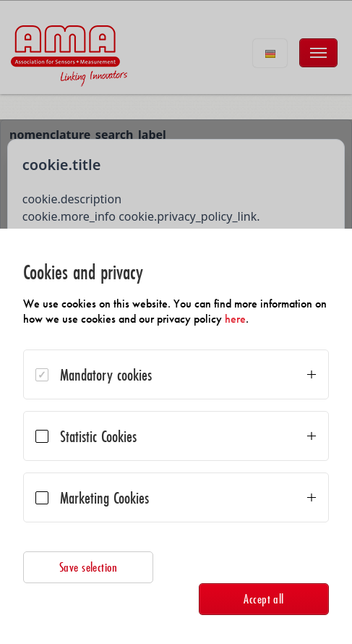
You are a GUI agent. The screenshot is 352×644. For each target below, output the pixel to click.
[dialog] (176, 436)
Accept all (264, 599)
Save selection (89, 567)
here (235, 319)
